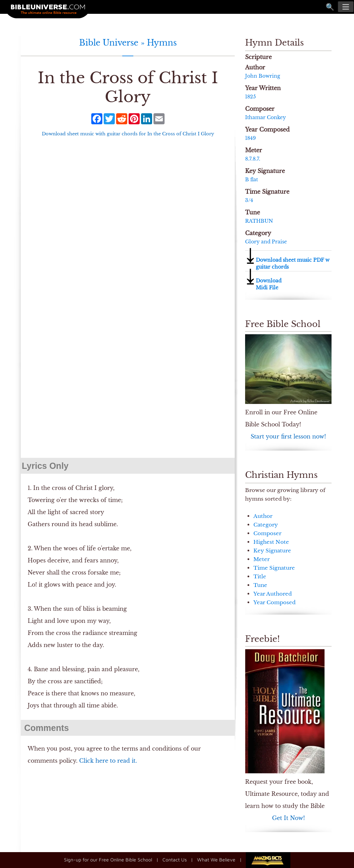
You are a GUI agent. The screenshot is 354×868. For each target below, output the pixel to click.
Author (263, 516)
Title (260, 576)
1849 (250, 138)
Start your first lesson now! (288, 436)
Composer (267, 533)
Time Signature (274, 568)
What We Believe (216, 859)
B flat (251, 180)
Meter (262, 559)
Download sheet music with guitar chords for (128, 134)
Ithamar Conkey (265, 117)
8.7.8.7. (253, 159)
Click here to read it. (108, 761)
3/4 (249, 200)
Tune (260, 585)
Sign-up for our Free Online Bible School (108, 859)
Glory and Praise (266, 242)
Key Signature (272, 551)
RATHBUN (259, 221)
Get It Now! (288, 818)
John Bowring (263, 76)
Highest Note (271, 542)
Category (266, 525)
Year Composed (274, 602)
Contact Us (175, 859)
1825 (250, 97)
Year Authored (273, 594)
